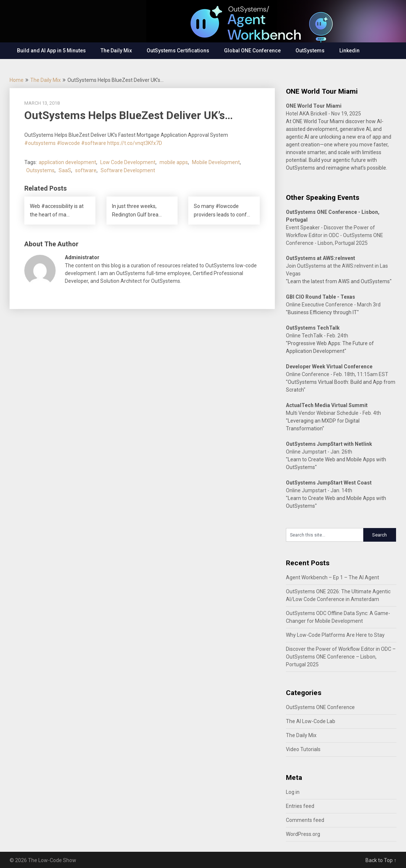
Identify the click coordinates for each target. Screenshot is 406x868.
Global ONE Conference (252, 51)
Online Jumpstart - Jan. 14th (319, 490)
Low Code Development (128, 162)
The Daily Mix (116, 51)
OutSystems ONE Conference (320, 707)
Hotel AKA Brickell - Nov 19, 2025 (323, 114)
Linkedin (349, 51)
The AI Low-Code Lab (311, 721)
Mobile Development (216, 162)
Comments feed (305, 820)
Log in (293, 792)
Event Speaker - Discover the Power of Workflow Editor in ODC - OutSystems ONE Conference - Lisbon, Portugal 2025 (335, 235)
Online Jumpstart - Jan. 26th (319, 452)
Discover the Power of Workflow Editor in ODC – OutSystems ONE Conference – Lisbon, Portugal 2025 (341, 657)
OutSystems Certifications (178, 51)
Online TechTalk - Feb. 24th (317, 336)
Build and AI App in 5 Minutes (51, 51)
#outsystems (40, 143)
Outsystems (40, 170)
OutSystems (310, 51)
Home (17, 80)
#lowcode (68, 143)
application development (67, 162)
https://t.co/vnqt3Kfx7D (135, 143)
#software (94, 143)
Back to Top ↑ (381, 860)
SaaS (65, 170)
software (86, 170)
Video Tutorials (303, 749)
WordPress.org (303, 834)
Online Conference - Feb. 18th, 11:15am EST (337, 374)
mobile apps (174, 162)
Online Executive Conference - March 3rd (333, 305)
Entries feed (300, 806)
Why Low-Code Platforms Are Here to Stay (335, 635)
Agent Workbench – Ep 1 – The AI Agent (332, 577)
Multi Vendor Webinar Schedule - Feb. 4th (333, 413)
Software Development (128, 170)
